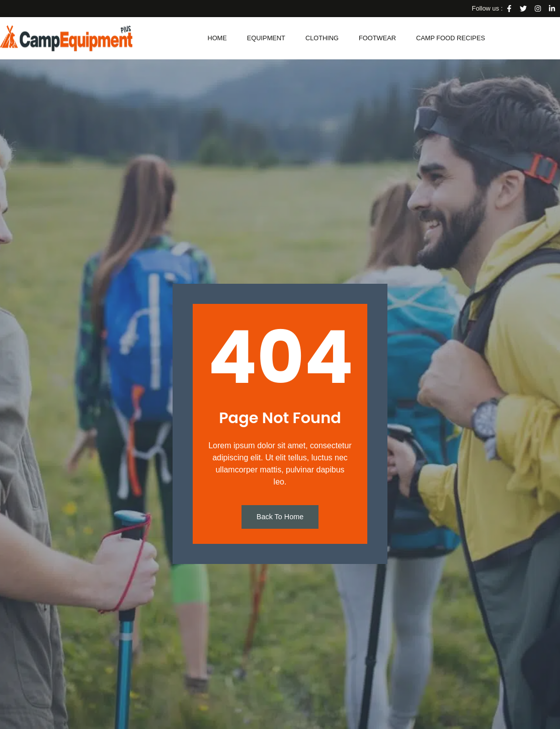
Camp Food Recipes (451, 38)
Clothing (322, 38)
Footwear (377, 38)
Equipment (266, 38)
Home (217, 38)
